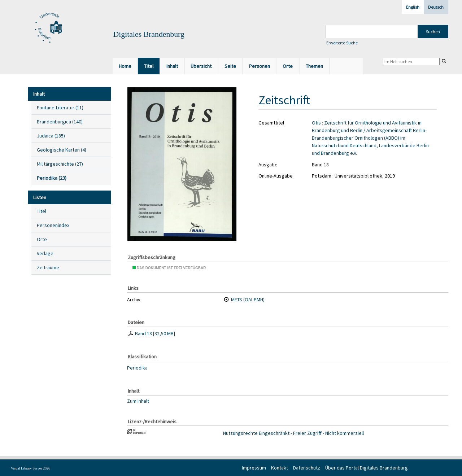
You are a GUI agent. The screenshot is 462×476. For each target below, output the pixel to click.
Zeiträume (48, 267)
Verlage (45, 253)
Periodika (137, 368)
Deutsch (436, 7)
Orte (42, 239)
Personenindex (53, 225)
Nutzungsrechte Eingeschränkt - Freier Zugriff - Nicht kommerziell (293, 433)
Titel (42, 211)
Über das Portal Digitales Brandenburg (367, 468)
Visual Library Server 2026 (30, 468)
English (413, 7)
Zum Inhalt (138, 401)
